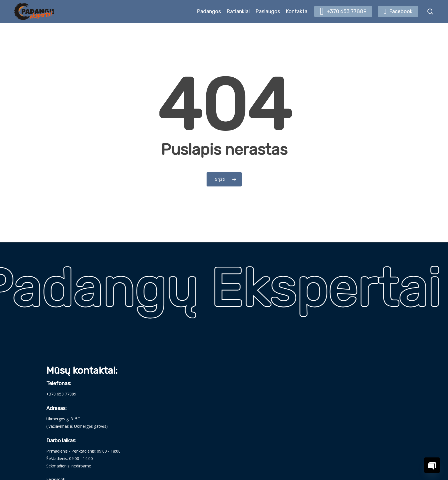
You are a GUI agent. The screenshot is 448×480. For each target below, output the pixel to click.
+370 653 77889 (61, 394)
